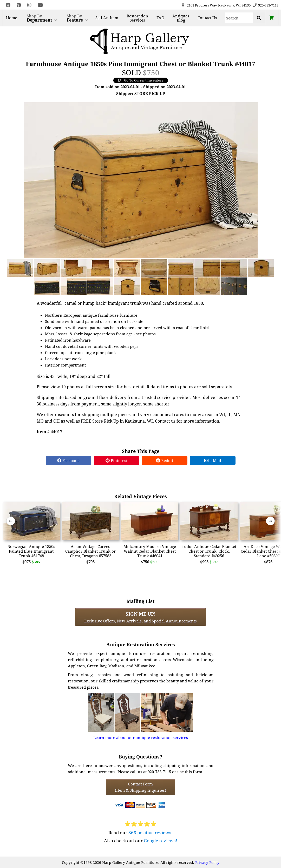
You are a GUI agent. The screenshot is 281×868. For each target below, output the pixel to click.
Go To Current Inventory (141, 80)
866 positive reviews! (151, 833)
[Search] (239, 18)
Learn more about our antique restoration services (141, 737)
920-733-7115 (268, 5)
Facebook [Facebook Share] (68, 460)
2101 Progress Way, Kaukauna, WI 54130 (219, 5)
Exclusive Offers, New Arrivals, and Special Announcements (141, 617)
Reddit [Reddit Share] (165, 460)
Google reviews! (161, 841)
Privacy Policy (207, 862)
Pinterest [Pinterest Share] (116, 460)
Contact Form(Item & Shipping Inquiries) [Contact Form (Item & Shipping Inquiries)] (141, 787)
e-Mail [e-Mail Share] (213, 460)
